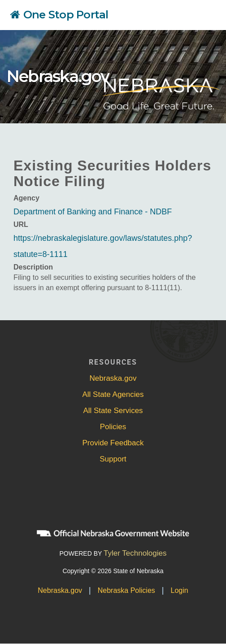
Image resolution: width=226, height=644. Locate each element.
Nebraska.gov (58, 76)
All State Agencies (113, 394)
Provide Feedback (113, 443)
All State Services (113, 411)
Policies (113, 427)
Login (180, 590)
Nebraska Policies (126, 590)
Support (113, 459)
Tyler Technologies (135, 553)
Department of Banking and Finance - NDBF (93, 212)
